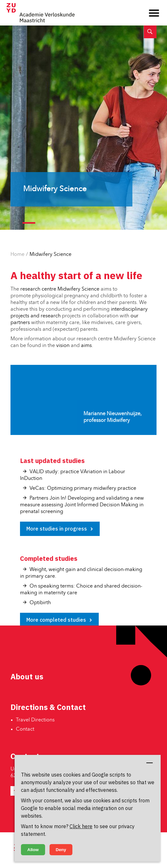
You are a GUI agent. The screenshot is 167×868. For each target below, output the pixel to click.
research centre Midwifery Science (60, 289)
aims (86, 346)
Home (17, 255)
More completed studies (56, 620)
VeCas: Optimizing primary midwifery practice (83, 488)
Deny (61, 850)
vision (63, 346)
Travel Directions (35, 720)
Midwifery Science (50, 255)
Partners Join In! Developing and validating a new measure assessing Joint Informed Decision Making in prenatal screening (82, 505)
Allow (33, 850)
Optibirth (40, 603)
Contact (25, 729)
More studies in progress (57, 529)
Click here (81, 826)
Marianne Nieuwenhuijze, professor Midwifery (113, 417)
